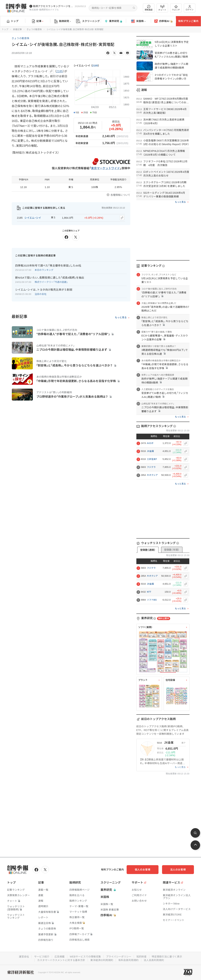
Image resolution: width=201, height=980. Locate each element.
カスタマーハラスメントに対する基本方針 (61, 960)
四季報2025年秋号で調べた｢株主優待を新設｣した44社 (48, 266)
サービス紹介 (42, 957)
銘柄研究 (63, 21)
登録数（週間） (148, 550)
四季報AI (163, 21)
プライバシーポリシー (119, 957)
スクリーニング (88, 21)
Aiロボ (150, 443)
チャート (162, 8)
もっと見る (121, 318)
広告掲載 (60, 957)
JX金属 (151, 451)
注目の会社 (41, 294)
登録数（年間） (172, 550)
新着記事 (17, 29)
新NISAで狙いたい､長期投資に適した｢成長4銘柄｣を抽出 (50, 278)
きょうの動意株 (34, 29)
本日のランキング (44, 270)
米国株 (138, 21)
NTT (149, 592)
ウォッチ (176, 8)
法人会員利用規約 (154, 960)
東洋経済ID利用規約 (102, 960)
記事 (38, 21)
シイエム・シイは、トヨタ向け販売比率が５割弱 (44, 290)
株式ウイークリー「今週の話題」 (51, 282)
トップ (13, 21)
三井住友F (152, 459)
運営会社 (24, 957)
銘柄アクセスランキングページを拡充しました (53, 6)
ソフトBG (152, 600)
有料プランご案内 (188, 21)
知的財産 (141, 957)
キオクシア (152, 475)
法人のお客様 (178, 870)
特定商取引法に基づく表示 (167, 957)
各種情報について (120, 195)
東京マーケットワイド (105, 168)
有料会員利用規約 (128, 960)
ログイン (190, 8)
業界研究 (113, 21)
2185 (95, 66)
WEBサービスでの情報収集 (85, 957)
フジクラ (151, 467)
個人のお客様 (143, 870)
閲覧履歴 (149, 8)
